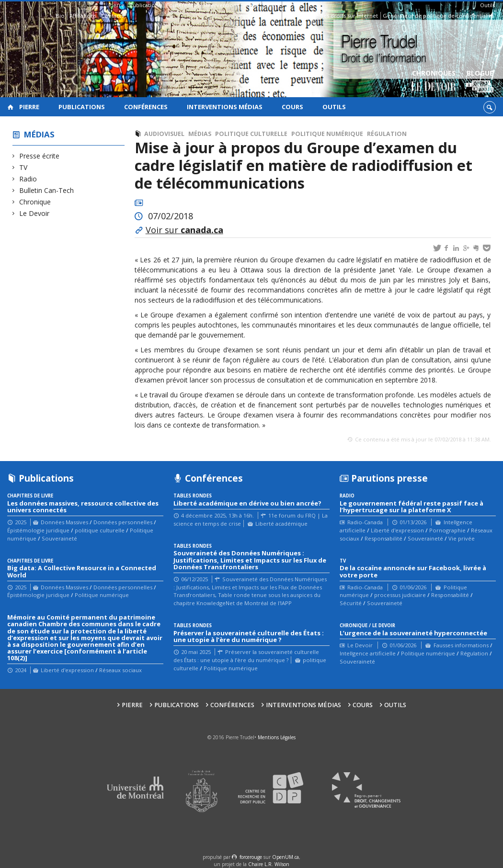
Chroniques (434, 82)
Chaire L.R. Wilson (269, 864)
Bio (60, 16)
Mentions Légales (277, 737)
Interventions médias (232, 5)
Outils (487, 5)
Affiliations (83, 16)
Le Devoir (34, 213)
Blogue (480, 82)
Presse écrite (40, 156)
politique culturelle (251, 134)
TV (23, 167)
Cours (272, 5)
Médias (39, 134)
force (251, 857)
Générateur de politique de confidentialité (438, 16)
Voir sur (184, 230)
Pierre (116, 5)
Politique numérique (327, 134)
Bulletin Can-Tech (47, 190)
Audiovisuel (164, 134)
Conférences (183, 5)
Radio (28, 179)
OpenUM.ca (286, 857)
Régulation (387, 134)
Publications (145, 5)
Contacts (112, 16)
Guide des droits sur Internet (340, 16)
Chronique (35, 202)
